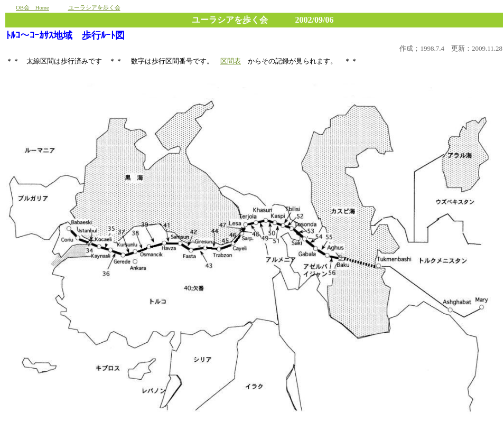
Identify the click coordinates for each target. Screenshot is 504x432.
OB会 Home (32, 8)
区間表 (231, 61)
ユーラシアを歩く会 (94, 8)
